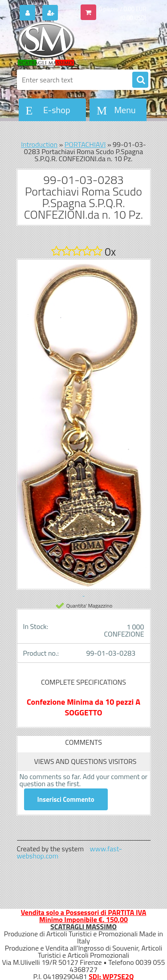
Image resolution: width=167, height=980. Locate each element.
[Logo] (78, 44)
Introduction (39, 144)
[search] (140, 80)
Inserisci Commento (66, 799)
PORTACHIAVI (85, 144)
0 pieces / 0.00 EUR (123, 9)
